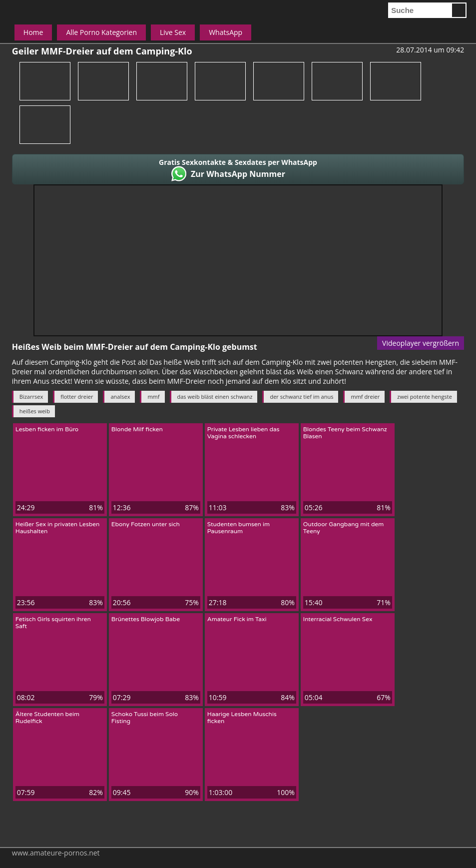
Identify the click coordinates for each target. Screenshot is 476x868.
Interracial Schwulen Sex (338, 619)
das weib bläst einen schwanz (215, 397)
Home (33, 32)
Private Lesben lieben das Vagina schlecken (243, 433)
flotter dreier (77, 397)
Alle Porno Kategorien (101, 32)
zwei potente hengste (425, 397)
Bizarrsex (31, 397)
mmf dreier (365, 397)
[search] (420, 10)
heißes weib (35, 411)
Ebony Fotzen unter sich (146, 524)
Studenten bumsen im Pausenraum (238, 528)
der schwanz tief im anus (301, 397)
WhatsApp (226, 32)
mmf (153, 397)
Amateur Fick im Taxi (237, 619)
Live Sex (173, 32)
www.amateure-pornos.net (56, 853)
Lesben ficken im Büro (47, 429)
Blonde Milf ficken (137, 429)
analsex (120, 397)
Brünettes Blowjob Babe (146, 619)
